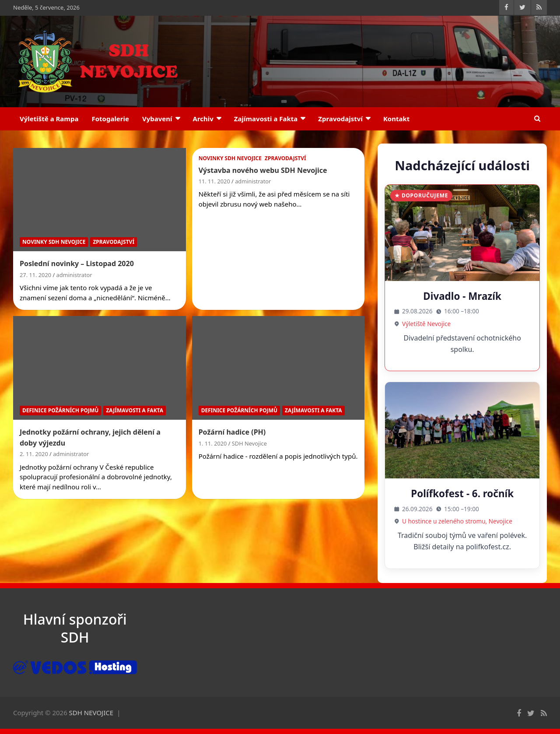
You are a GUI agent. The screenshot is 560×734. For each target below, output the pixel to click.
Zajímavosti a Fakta (266, 119)
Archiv (203, 119)
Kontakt (396, 119)
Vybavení (157, 119)
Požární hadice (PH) (232, 432)
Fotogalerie (110, 119)
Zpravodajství (340, 119)
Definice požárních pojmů (60, 410)
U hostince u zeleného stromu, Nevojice (457, 521)
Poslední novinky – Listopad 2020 (77, 263)
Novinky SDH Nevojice (54, 242)
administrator (74, 275)
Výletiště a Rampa (49, 119)
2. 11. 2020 (34, 454)
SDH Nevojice (249, 443)
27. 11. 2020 (35, 275)
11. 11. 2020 (214, 181)
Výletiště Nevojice (426, 324)
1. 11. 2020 (213, 443)
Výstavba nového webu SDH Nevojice (263, 170)
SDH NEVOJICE (91, 713)
